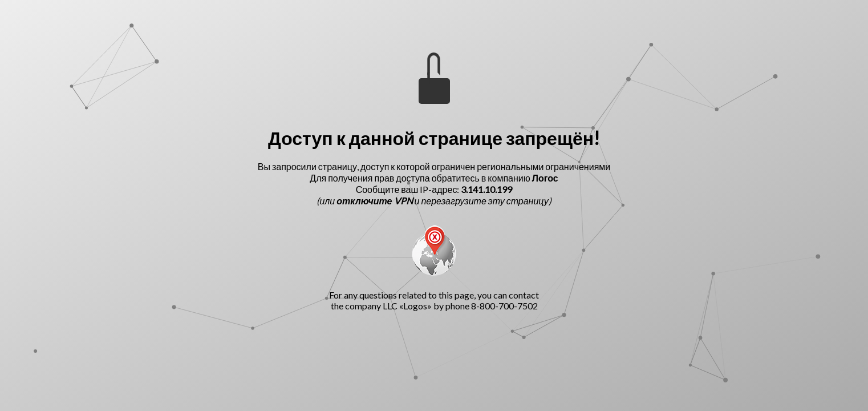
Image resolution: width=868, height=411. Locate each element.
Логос (545, 178)
